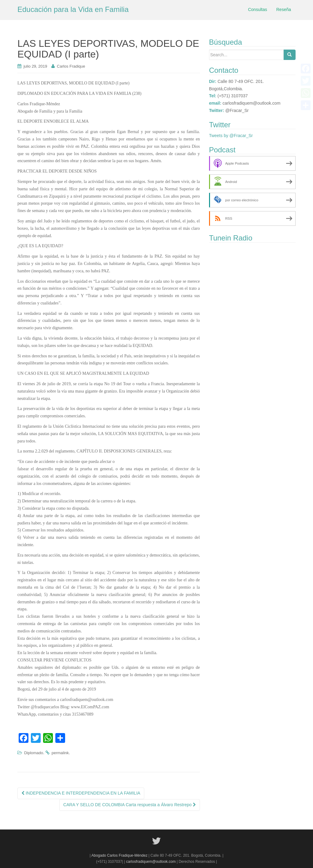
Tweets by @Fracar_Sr (231, 136)
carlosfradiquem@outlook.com (151, 862)
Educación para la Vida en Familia (73, 9)
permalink (60, 753)
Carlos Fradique (71, 66)
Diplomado (34, 753)
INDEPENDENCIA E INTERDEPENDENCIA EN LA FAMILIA (81, 793)
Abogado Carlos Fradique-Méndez (120, 855)
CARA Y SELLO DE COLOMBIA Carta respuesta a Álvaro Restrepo (130, 805)
